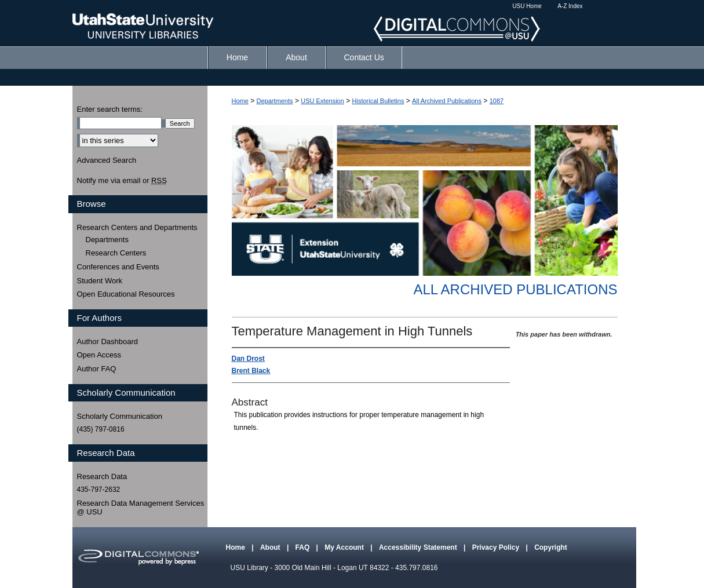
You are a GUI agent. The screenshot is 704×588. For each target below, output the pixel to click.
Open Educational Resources (126, 294)
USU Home (527, 6)
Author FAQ (97, 369)
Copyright (551, 547)
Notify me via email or (122, 181)
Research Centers (116, 253)
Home (240, 101)
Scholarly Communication (120, 416)
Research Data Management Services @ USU (141, 508)
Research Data (102, 476)
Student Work (100, 281)
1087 (497, 101)
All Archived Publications (447, 101)
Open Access (99, 355)
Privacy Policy (497, 547)
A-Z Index (570, 6)
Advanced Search (107, 160)
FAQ (304, 547)
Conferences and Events (118, 267)
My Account (345, 547)
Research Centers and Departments (137, 227)
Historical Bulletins (378, 101)
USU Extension (322, 101)
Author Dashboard (108, 342)
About (271, 547)
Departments (275, 101)
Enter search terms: (110, 109)
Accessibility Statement (419, 547)
